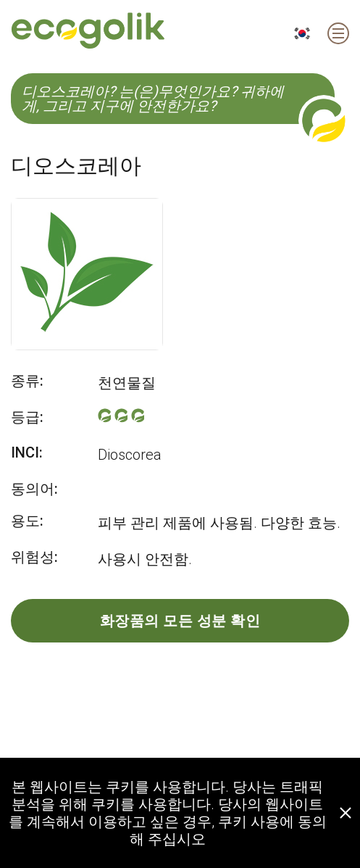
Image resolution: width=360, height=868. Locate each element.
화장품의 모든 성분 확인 (180, 621)
